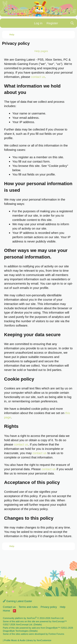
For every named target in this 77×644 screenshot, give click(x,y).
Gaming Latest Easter (17, 601)
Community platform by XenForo (33, 618)
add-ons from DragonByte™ (46, 628)
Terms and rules (28, 607)
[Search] (72, 23)
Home (6, 611)
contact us (38, 77)
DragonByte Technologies (16, 631)
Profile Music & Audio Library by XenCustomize (28, 640)
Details (38, 624)
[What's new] (64, 23)
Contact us (9, 607)
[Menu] (6, 23)
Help (63, 607)
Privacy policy (49, 607)
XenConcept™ (60, 621)
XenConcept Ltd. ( (25, 624)
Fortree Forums (56, 634)
